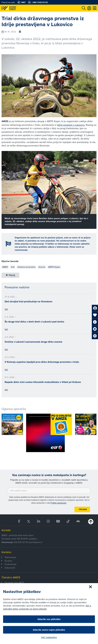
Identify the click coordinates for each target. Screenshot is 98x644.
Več (6, 309)
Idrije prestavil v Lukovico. (71, 125)
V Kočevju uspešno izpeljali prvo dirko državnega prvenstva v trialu (42, 362)
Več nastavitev (49, 637)
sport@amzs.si (35, 542)
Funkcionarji (10, 564)
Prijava (83, 509)
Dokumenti (10, 568)
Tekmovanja (10, 557)
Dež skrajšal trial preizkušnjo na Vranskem (29, 301)
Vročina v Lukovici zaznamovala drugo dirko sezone (33, 342)
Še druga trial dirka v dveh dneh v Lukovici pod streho (34, 322)
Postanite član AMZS (14, 582)
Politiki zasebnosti (59, 503)
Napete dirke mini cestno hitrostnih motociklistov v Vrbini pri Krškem (43, 382)
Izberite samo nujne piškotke (49, 630)
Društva (8, 561)
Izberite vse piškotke (49, 619)
